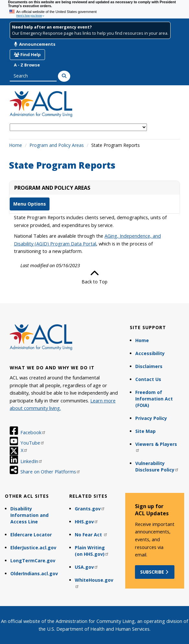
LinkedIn (32, 461)
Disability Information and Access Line (29, 515)
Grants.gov (90, 509)
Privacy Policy (151, 418)
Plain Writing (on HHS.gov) (92, 551)
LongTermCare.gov (33, 561)
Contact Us (148, 379)
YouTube (33, 443)
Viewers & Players (156, 447)
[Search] (64, 76)
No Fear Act (91, 535)
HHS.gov (87, 522)
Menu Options (30, 204)
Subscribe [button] (155, 572)
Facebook (33, 432)
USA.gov (87, 567)
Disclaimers (149, 366)
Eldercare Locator (31, 535)
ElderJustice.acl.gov (33, 548)
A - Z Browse (27, 65)
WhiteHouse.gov (94, 583)
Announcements (35, 44)
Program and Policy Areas (57, 145)
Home (16, 145)
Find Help (27, 54)
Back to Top (94, 277)
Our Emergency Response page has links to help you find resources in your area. (90, 33)
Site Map (145, 431)
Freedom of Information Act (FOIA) (154, 399)
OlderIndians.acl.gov (34, 573)
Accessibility (150, 353)
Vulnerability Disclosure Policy (157, 466)
